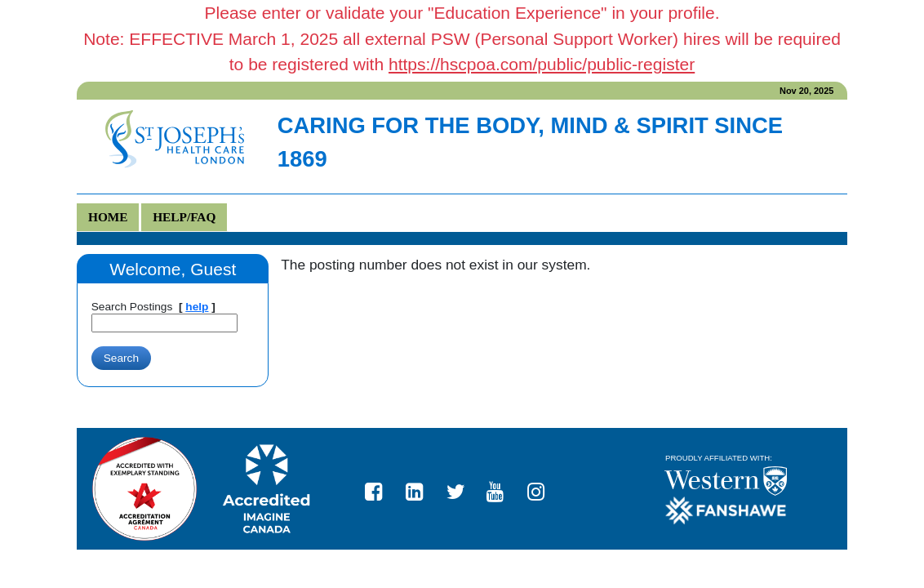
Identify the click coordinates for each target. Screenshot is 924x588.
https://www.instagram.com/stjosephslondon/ (543, 488)
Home (108, 217)
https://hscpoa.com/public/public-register (542, 64)
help (197, 307)
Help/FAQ (184, 217)
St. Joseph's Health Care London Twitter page (462, 488)
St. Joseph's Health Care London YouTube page (502, 488)
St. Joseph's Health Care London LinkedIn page (421, 488)
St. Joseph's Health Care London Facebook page (380, 488)
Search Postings (132, 307)
